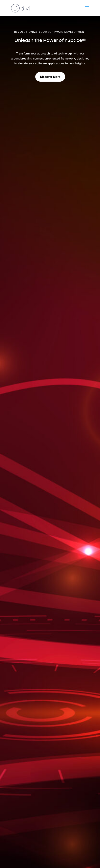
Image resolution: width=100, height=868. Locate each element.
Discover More (50, 77)
